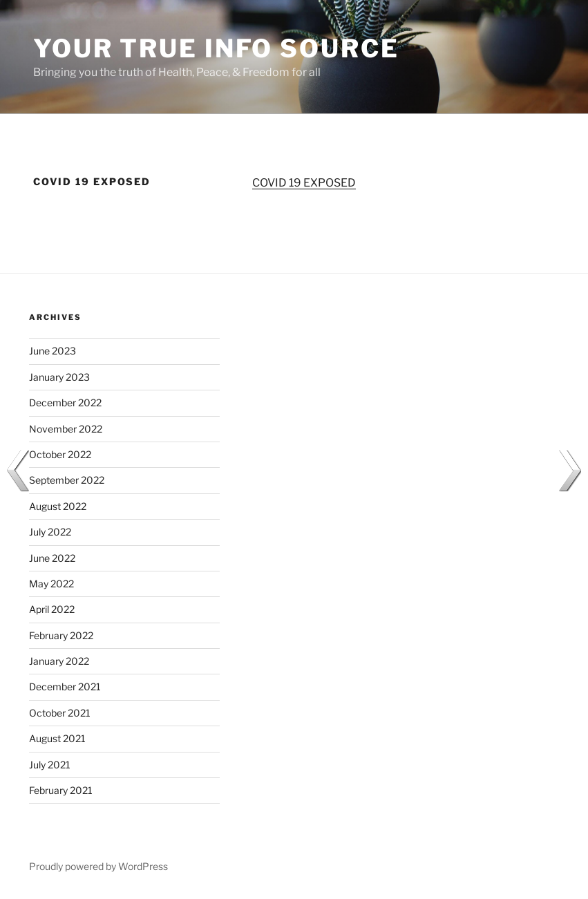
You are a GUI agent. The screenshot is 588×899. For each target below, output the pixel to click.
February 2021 (61, 790)
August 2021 (57, 738)
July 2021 (50, 765)
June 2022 (52, 558)
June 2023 (53, 351)
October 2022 (60, 454)
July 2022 (50, 532)
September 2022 (67, 480)
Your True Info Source (216, 48)
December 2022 (65, 403)
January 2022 (59, 661)
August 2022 (58, 506)
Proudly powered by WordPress (98, 866)
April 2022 (52, 609)
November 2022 (66, 429)
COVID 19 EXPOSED (304, 183)
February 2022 (61, 635)
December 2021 (65, 687)
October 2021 (60, 713)
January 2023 (59, 377)
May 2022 (51, 584)
